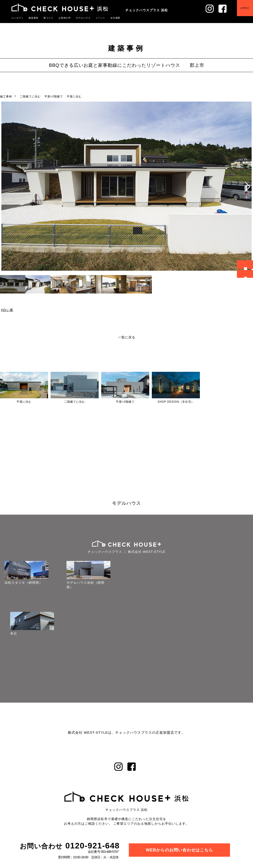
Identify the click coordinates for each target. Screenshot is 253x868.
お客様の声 (65, 18)
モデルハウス (83, 18)
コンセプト (18, 18)
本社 (14, 633)
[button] (248, 187)
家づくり (49, 18)
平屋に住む (74, 97)
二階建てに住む (30, 97)
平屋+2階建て (54, 97)
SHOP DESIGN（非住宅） (176, 402)
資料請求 (246, 274)
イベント (101, 18)
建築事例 (34, 18)
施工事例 (6, 97)
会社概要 (115, 18)
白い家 (8, 310)
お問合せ (243, 10)
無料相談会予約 (246, 265)
